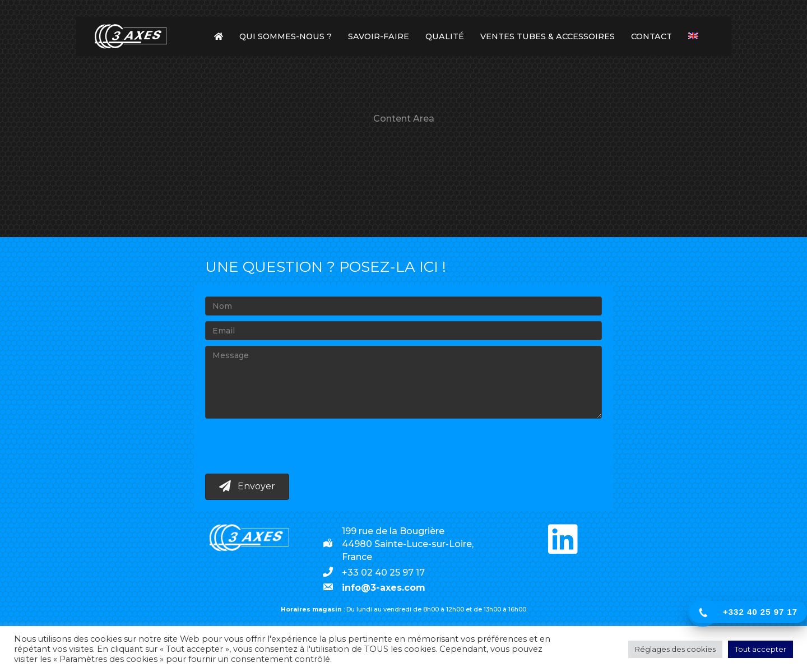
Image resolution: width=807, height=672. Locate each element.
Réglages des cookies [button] (675, 649)
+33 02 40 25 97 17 (383, 573)
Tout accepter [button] (760, 649)
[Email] (403, 331)
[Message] (403, 382)
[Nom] (403, 306)
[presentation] (290, 446)
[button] (247, 487)
